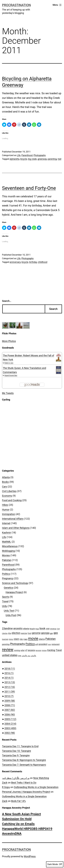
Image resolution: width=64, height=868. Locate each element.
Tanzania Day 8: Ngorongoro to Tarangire (24, 760)
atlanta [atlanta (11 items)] (26, 629)
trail (59, 159)
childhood (43, 262)
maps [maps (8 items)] (25, 639)
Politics (6, 574)
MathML (7, 542)
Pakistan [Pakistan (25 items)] (51, 639)
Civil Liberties (9, 491)
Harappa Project (14, 592)
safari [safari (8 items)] (23, 650)
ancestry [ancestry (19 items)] (18, 628)
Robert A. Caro (9, 363)
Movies (6, 555)
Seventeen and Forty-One (29, 188)
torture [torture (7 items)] (44, 650)
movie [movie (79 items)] (33, 638)
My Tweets (8, 393)
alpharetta (15, 159)
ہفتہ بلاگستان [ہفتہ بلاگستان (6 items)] (26, 656)
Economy (7, 496)
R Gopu (6, 787)
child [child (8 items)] (48, 629)
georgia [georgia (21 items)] (45, 633)
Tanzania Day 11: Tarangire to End (20, 746)
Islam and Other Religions (16, 528)
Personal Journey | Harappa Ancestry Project (26, 792)
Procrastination (16, 5)
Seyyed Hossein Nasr (11, 375)
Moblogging (8, 551)
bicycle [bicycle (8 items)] (32, 629)
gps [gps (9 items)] (52, 633)
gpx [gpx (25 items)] (56, 633)
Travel (5, 601)
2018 (10, 669)
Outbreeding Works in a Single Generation (36, 787)
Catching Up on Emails (18, 824)
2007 (10, 710)
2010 (9, 696)
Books (5, 482)
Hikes (5, 505)
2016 (9, 673)
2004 (10, 724)
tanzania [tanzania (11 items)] (31, 650)
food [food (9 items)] (29, 633)
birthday (33, 262)
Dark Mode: (55, 864)
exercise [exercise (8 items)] (24, 633)
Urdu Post (11, 615)
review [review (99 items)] (8, 650)
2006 (10, 715)
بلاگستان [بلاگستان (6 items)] (33, 656)
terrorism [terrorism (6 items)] (38, 650)
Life (19, 155)
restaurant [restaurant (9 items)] (55, 644)
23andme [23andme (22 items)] (7, 628)
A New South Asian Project (21, 814)
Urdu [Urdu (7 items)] (20, 656)
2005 (10, 719)
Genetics (8, 588)
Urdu (5, 606)
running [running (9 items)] (17, 650)
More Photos (9, 341)
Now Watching (41, 778)
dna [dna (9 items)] (10, 633)
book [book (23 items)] (43, 628)
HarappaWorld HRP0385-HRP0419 (27, 829)
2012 (10, 687)
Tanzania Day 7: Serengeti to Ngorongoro (24, 765)
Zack (5, 783)
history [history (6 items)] (11, 639)
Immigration (9, 514)
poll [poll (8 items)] (37, 644)
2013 (10, 682)
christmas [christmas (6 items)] (53, 629)
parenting (52, 159)
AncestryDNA (12, 834)
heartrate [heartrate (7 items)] (5, 639)
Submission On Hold (17, 819)
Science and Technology (15, 583)
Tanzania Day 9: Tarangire (16, 755)
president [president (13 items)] (43, 644)
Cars (5, 487)
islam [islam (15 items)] (16, 639)
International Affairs (13, 519)
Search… (7, 301)
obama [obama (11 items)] (42, 639)
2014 (9, 678)
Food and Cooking (12, 500)
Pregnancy (8, 578)
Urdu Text (9, 611)
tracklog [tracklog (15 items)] (51, 650)
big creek (32, 159)
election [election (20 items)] (16, 633)
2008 (10, 705)
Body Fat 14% (18, 801)
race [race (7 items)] (49, 644)
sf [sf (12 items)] (26, 650)
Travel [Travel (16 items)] (59, 650)
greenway (42, 159)
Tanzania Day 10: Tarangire (17, 751)
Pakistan (7, 560)
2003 (10, 728)
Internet (6, 523)
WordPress (30, 856)
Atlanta (6, 477)
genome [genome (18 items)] (36, 633)
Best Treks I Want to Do (24, 783)
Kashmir (7, 533)
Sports (6, 597)
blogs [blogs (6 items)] (37, 629)
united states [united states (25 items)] (10, 655)
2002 (10, 733)
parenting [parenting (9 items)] (6, 644)
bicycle (24, 159)
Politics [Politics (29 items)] (30, 644)
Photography (40, 155)
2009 (10, 701)
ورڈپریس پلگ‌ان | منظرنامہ (16, 778)
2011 (10, 692)
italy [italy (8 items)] (21, 639)
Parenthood (27, 155)
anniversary (15, 262)
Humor (6, 510)
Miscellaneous (10, 546)
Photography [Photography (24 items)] (17, 644)
